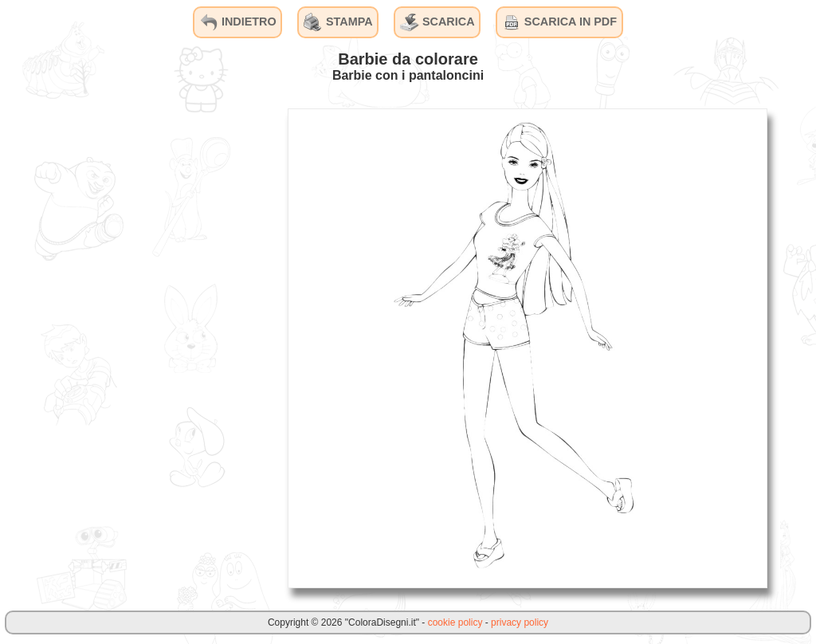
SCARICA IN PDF (559, 22)
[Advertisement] (155, 348)
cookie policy (455, 622)
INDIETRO (238, 22)
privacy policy (520, 622)
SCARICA (437, 22)
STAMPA (338, 22)
